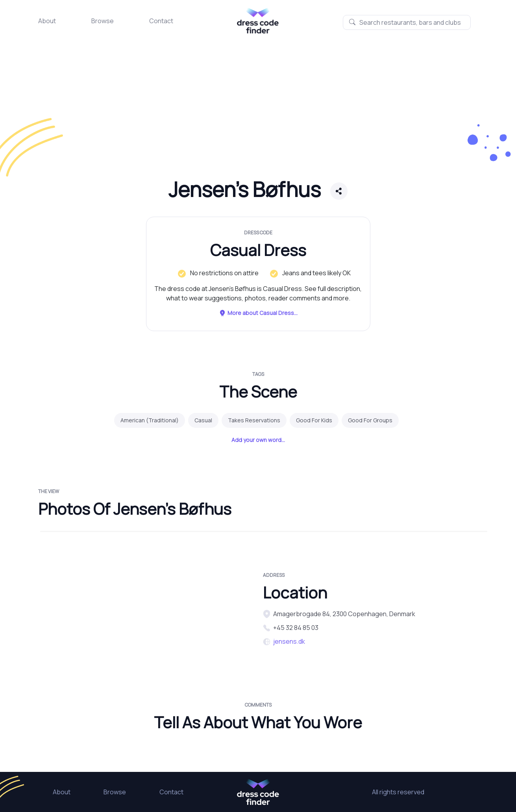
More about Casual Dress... (258, 313)
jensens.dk (289, 641)
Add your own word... (258, 440)
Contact (161, 21)
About (47, 21)
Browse (103, 21)
